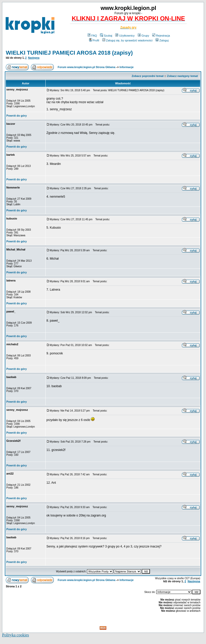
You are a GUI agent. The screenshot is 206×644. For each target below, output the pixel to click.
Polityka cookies (15, 635)
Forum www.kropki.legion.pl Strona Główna (87, 67)
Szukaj (106, 36)
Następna (34, 58)
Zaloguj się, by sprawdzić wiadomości (127, 40)
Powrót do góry (17, 116)
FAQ (92, 36)
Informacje (127, 67)
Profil (94, 40)
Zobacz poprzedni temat (148, 76)
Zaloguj (162, 40)
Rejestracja (161, 36)
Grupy (143, 36)
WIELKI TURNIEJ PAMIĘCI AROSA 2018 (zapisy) (69, 53)
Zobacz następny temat (182, 76)
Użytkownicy (125, 36)
